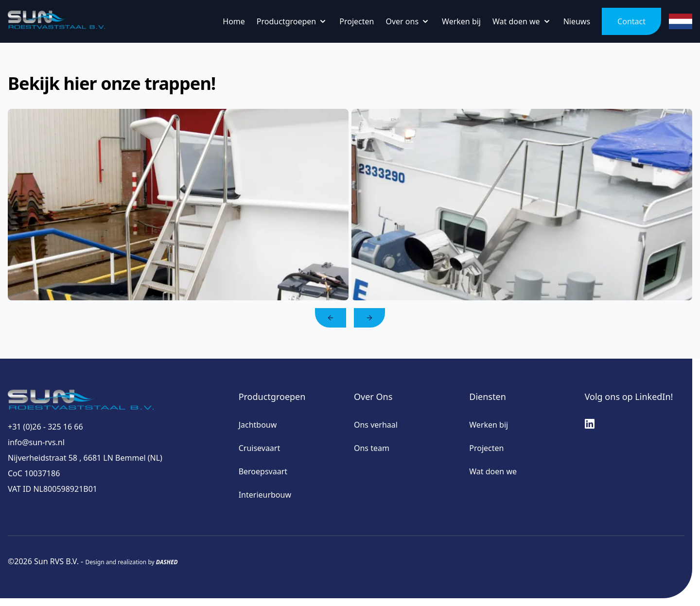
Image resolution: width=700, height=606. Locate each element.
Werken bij (489, 425)
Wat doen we (493, 471)
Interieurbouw (265, 495)
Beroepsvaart (263, 471)
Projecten (486, 448)
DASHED (167, 562)
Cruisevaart (260, 448)
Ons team (372, 448)
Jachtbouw (258, 425)
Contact (631, 21)
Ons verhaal (376, 425)
